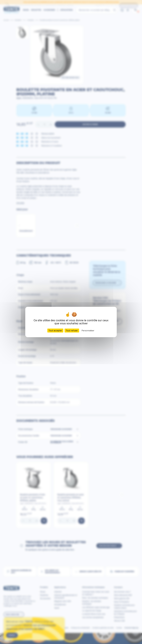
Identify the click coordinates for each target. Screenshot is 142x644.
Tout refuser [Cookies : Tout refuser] (72, 331)
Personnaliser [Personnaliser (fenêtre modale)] (88, 331)
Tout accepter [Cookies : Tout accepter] (55, 331)
